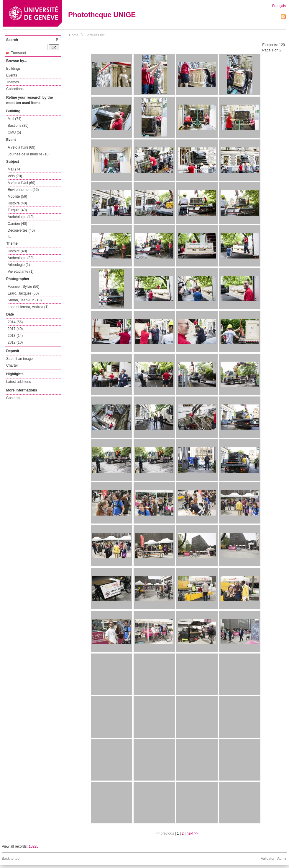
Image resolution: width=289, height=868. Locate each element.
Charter (12, 365)
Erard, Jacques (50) (23, 293)
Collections (15, 89)
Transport (16, 53)
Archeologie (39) (21, 258)
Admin (282, 859)
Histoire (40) (17, 203)
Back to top (11, 859)
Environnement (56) (23, 190)
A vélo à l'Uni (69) (22, 147)
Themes (13, 82)
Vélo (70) (15, 176)
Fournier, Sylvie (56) (23, 287)
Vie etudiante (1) (21, 272)
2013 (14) (15, 336)
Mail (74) (15, 119)
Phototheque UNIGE (102, 15)
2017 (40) (15, 329)
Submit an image (19, 359)
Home (74, 35)
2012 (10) (15, 342)
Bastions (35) (18, 126)
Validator (267, 859)
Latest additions (19, 382)
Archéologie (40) (21, 217)
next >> (193, 833)
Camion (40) (17, 224)
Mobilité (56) (17, 196)
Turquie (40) (17, 210)
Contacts (13, 398)
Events (12, 75)
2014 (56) (15, 322)
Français (279, 6)
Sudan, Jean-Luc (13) (25, 300)
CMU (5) (14, 132)
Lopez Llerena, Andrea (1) (28, 307)
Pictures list (95, 35)
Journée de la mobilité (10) (29, 154)
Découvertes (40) (21, 230)
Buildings (13, 69)
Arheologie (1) (19, 265)
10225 (33, 846)
